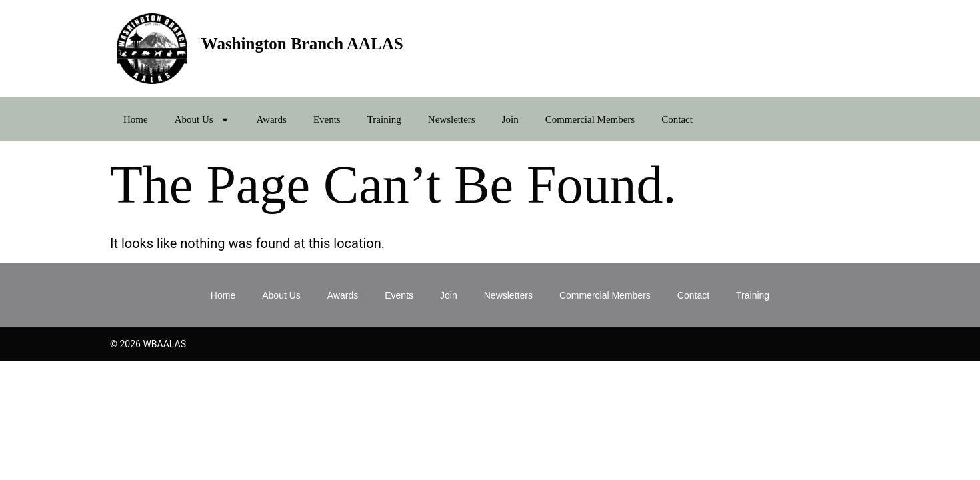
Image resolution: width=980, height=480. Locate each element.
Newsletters (452, 119)
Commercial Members (590, 119)
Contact (677, 119)
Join (510, 119)
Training (384, 119)
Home (136, 119)
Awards (272, 119)
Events (327, 119)
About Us (202, 120)
